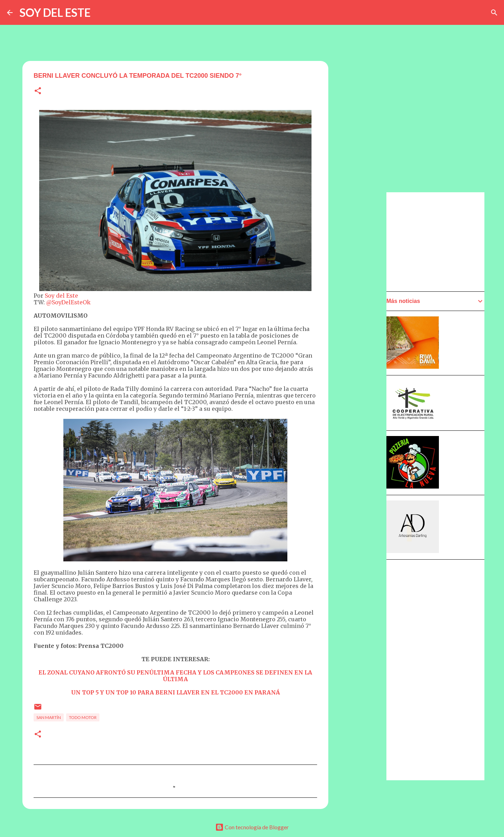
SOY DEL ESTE (55, 12)
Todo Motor (83, 717)
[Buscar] (494, 13)
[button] (38, 91)
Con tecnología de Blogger (252, 827)
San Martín (49, 717)
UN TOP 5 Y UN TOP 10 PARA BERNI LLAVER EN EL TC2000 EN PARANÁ (176, 692)
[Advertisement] (363, 391)
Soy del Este (61, 296)
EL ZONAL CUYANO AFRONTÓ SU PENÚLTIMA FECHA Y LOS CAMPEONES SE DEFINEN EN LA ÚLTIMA (175, 676)
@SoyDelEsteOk (68, 302)
